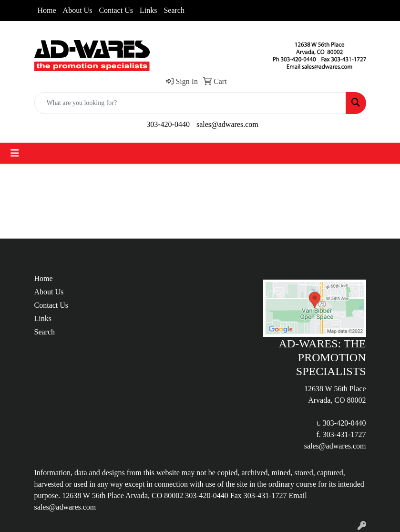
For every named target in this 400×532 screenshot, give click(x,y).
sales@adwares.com (227, 124)
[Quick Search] (190, 103)
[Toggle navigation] (15, 153)
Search (174, 10)
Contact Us (116, 10)
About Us (78, 10)
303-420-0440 (168, 124)
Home (47, 10)
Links (148, 10)
